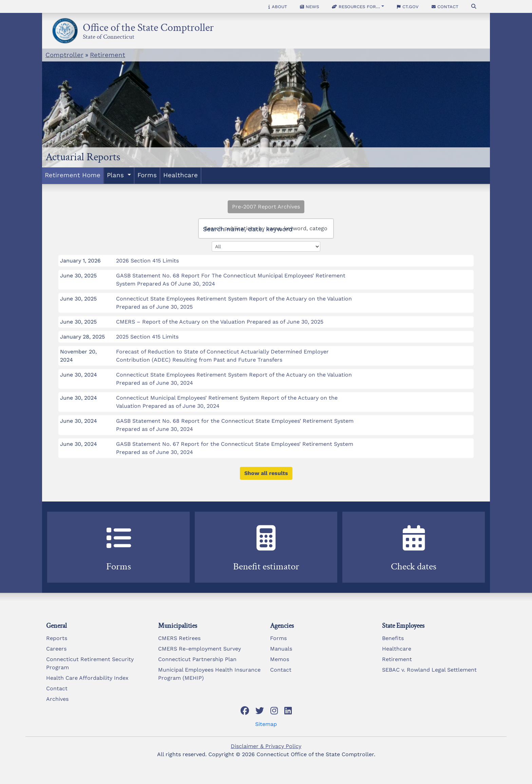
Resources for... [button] (356, 6)
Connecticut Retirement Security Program (90, 663)
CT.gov (408, 6)
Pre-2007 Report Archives (266, 207)
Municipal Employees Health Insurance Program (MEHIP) (209, 674)
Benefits (393, 638)
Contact (445, 6)
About (278, 6)
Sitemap (266, 724)
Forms (147, 175)
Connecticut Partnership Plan (197, 659)
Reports (57, 638)
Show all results (266, 473)
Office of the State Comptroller (148, 26)
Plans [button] (116, 175)
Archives (57, 699)
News (309, 6)
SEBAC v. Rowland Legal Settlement (429, 670)
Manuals (281, 649)
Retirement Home (73, 175)
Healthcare (180, 175)
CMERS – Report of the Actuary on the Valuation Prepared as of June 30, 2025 (220, 322)
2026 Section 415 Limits (147, 261)
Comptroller (64, 55)
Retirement (108, 55)
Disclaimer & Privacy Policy (266, 746)
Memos (280, 659)
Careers (56, 649)
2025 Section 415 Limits (147, 337)
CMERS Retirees (179, 638)
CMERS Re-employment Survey (199, 649)
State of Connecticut (109, 36)
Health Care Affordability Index (87, 678)
